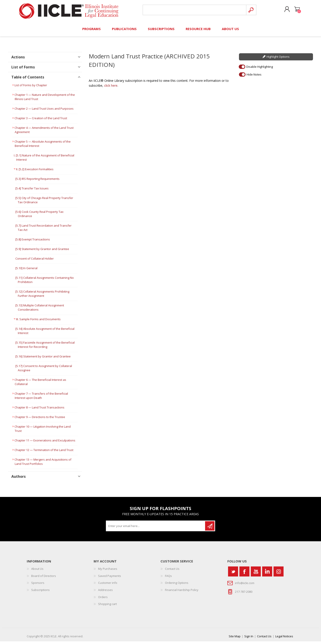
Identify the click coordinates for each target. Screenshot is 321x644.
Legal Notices (284, 639)
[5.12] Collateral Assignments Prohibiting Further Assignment (42, 296)
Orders (103, 600)
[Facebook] (244, 574)
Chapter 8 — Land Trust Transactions (39, 410)
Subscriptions (40, 593)
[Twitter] (233, 574)
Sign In (249, 639)
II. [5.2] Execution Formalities (35, 172)
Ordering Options (177, 586)
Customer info (108, 586)
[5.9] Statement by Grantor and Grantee (42, 252)
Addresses (105, 593)
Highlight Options (278, 59)
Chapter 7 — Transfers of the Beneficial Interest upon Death (41, 399)
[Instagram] (279, 574)
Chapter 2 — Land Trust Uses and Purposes (44, 111)
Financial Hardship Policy (182, 593)
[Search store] (194, 11)
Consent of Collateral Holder (35, 261)
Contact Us (172, 572)
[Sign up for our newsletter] (156, 529)
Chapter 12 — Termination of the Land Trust (44, 453)
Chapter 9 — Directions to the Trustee (40, 420)
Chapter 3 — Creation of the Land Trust (41, 121)
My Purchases (108, 572)
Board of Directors (44, 578)
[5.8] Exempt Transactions (33, 242)
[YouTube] (256, 574)
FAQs (168, 578)
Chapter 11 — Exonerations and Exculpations (45, 443)
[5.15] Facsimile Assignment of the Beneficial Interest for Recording (45, 348)
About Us (37, 572)
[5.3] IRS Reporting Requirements (37, 182)
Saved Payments (110, 578)
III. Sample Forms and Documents (38, 322)
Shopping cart (295, 11)
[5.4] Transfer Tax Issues (32, 191)
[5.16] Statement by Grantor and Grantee (43, 359)
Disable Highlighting (260, 69)
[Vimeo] (267, 574)
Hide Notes (254, 77)
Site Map (235, 639)
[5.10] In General (26, 271)
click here (111, 88)
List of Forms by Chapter (31, 88)
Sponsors (38, 586)
